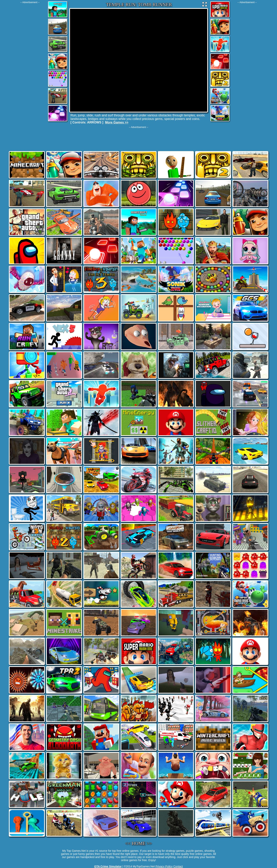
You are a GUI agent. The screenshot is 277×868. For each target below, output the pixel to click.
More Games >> (117, 122)
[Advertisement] (30, 63)
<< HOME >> (138, 843)
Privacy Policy (164, 866)
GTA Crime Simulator (108, 866)
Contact (178, 866)
